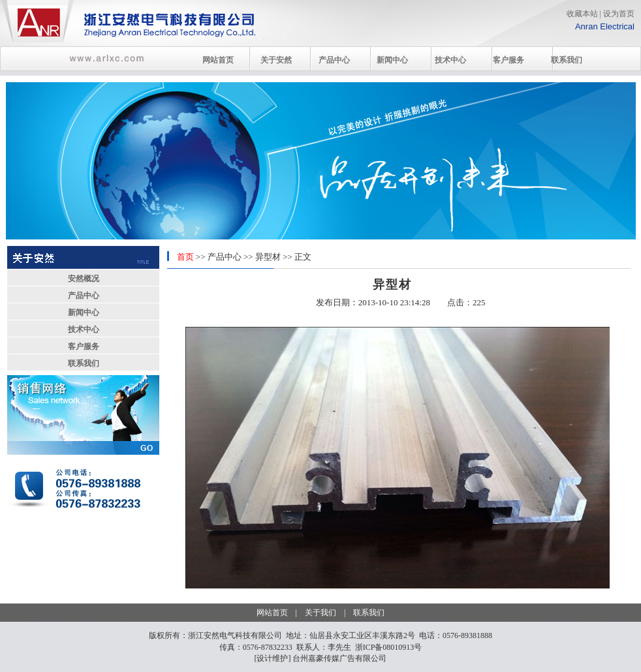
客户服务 (508, 60)
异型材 (268, 257)
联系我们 (567, 60)
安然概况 (84, 279)
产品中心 (334, 60)
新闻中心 (392, 60)
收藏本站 (582, 14)
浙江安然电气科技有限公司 (235, 635)
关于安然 (276, 60)
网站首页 (218, 60)
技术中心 (450, 60)
